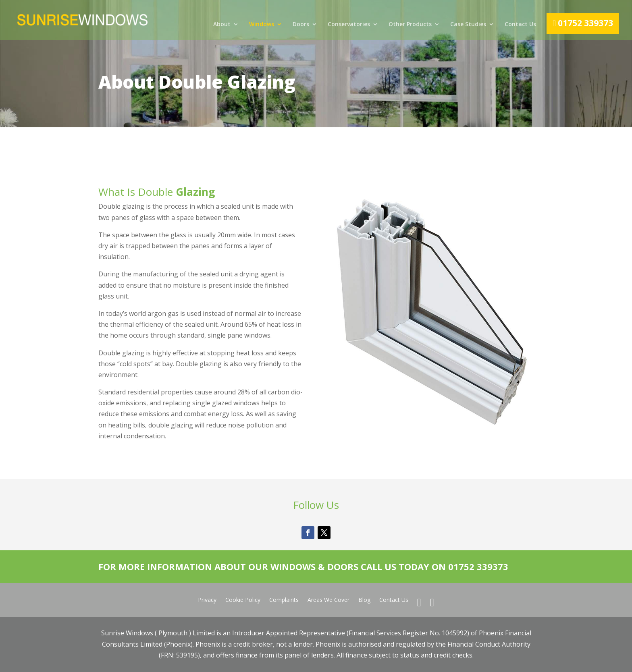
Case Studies (468, 25)
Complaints (284, 600)
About (222, 25)
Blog (364, 600)
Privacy (207, 600)
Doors (301, 25)
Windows (262, 25)
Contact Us (520, 25)
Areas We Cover (328, 600)
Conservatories (349, 25)
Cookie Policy (243, 600)
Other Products (410, 25)
